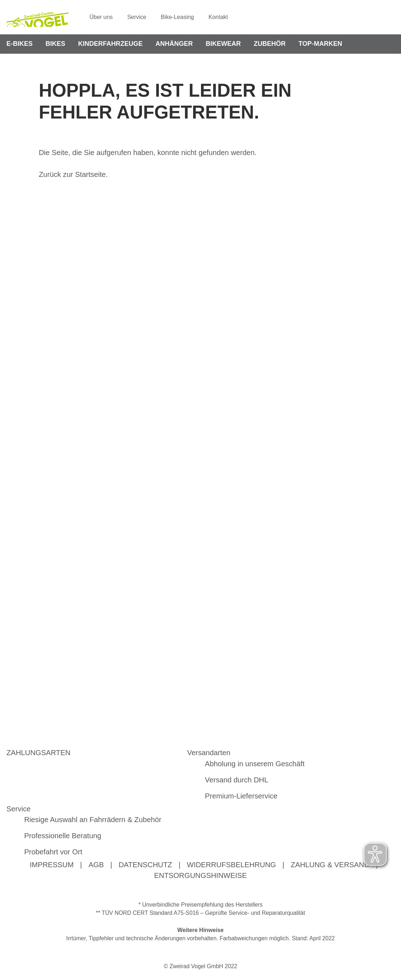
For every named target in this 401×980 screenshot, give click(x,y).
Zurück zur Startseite (72, 174)
